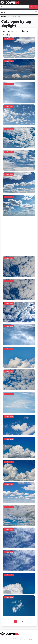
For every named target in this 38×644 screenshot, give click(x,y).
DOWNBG (4, 17)
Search (33, 7)
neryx (30, 639)
